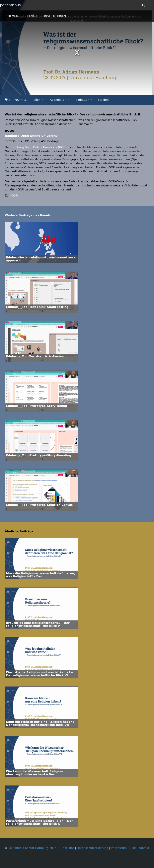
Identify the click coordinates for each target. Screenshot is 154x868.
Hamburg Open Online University (31, 136)
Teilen (38, 100)
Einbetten (84, 100)
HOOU (14, 196)
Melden (103, 100)
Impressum (119, 848)
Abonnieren (59, 100)
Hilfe (133, 848)
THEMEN (13, 16)
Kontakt (144, 848)
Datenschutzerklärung (93, 848)
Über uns (67, 848)
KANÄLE (32, 16)
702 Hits (20, 100)
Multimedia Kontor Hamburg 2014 (32, 848)
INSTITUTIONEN (55, 16)
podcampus (10, 5)
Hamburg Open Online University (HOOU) (40, 147)
